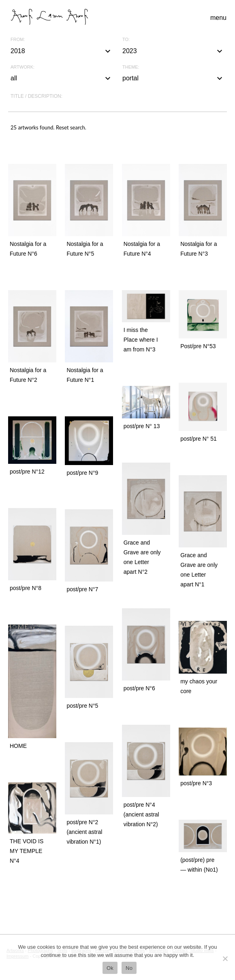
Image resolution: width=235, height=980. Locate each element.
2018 (62, 51)
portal (173, 78)
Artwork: (22, 67)
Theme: (131, 67)
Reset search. (71, 127)
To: (126, 40)
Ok (110, 968)
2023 (173, 51)
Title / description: (36, 96)
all (62, 78)
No (129, 968)
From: (18, 40)
